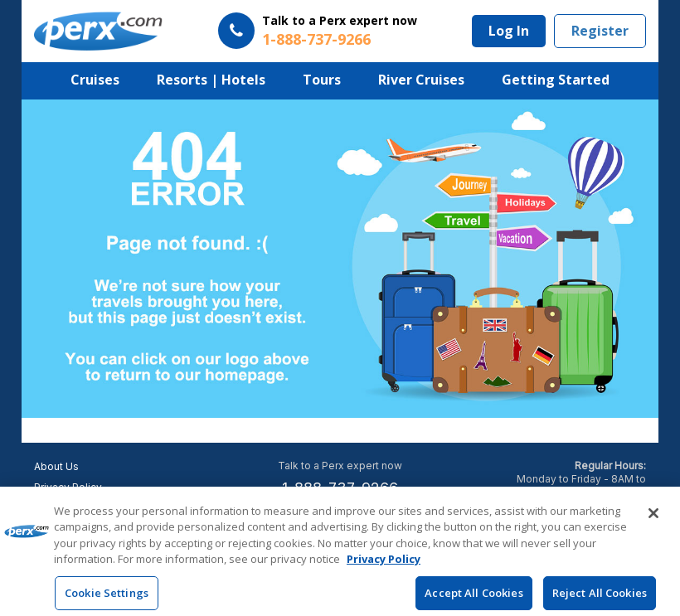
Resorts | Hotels (211, 80)
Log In (509, 31)
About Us (56, 466)
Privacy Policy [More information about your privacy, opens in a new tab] (384, 566)
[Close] (653, 520)
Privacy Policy (68, 487)
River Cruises (421, 80)
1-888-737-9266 (340, 488)
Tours (322, 80)
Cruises (95, 80)
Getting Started (556, 80)
